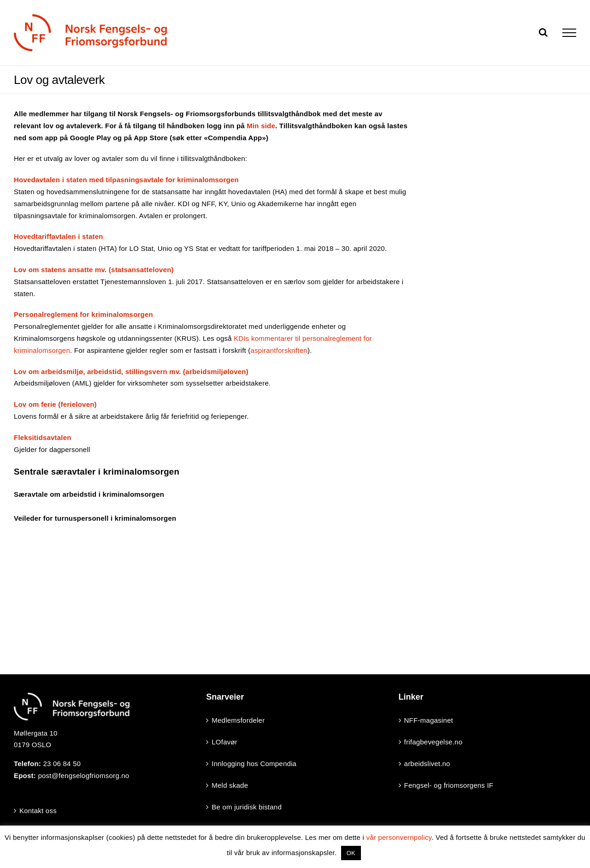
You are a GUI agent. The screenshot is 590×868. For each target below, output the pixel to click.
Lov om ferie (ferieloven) (55, 404)
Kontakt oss (38, 811)
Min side (261, 126)
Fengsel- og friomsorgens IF (449, 785)
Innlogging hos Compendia (254, 764)
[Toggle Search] (543, 32)
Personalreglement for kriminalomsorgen (83, 314)
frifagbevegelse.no (434, 742)
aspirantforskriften (279, 350)
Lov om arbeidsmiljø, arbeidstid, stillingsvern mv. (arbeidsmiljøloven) (131, 372)
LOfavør (224, 742)
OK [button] (351, 853)
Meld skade (230, 785)
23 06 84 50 (62, 764)
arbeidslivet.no (427, 764)
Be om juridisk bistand (247, 807)
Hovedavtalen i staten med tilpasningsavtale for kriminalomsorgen (126, 180)
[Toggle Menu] (569, 33)
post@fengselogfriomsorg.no (83, 776)
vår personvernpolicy (399, 837)
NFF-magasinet (429, 720)
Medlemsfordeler (238, 720)
